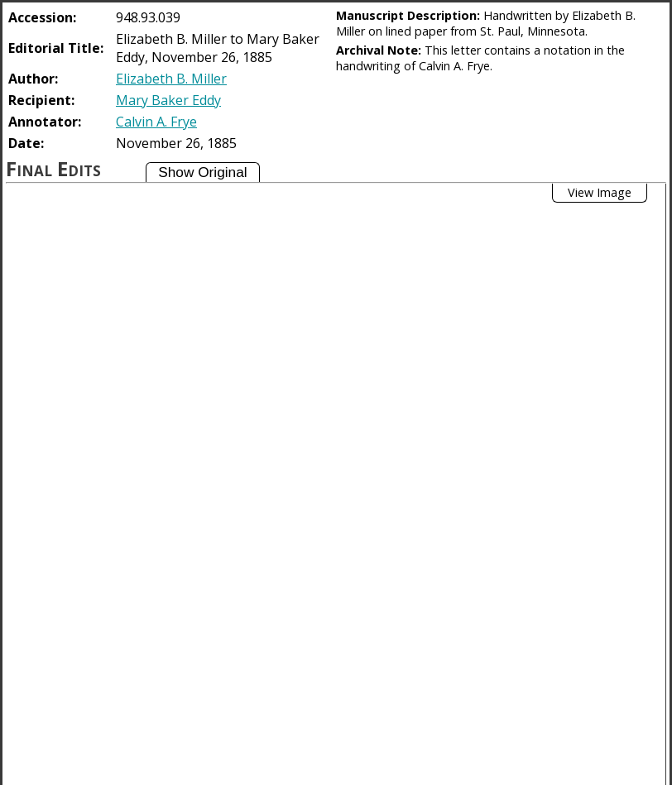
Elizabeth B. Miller (171, 79)
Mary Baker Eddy (168, 100)
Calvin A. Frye (156, 122)
